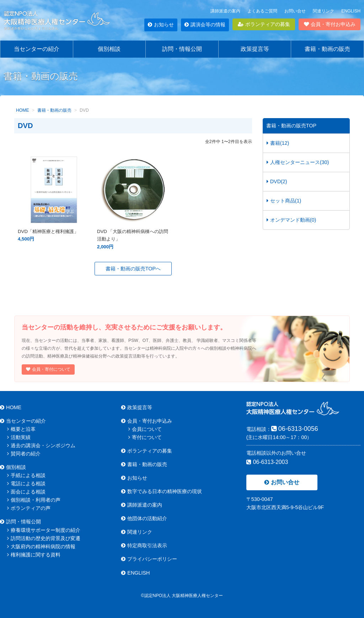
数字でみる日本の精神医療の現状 (162, 491)
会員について (145, 429)
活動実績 (19, 437)
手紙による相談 (26, 475)
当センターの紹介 (37, 49)
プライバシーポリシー (149, 559)
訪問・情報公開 (182, 49)
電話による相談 (26, 484)
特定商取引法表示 (144, 545)
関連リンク (323, 11)
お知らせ (161, 25)
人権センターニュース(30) (298, 162)
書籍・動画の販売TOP (291, 126)
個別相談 (109, 49)
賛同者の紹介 (24, 454)
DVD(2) (277, 181)
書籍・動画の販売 (327, 49)
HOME (11, 407)
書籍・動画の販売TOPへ (133, 269)
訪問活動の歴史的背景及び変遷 (44, 538)
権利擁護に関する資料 (34, 555)
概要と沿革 (21, 429)
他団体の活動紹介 (144, 518)
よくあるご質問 (262, 11)
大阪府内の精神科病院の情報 (41, 546)
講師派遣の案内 (225, 11)
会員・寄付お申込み (330, 24)
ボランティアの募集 (264, 24)
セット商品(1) (284, 201)
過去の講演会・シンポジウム (41, 445)
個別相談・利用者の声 (34, 500)
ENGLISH (351, 11)
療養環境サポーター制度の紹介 (44, 530)
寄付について (145, 437)
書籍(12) (278, 143)
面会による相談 (26, 492)
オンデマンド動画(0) (291, 220)
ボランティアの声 (29, 508)
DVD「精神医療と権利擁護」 (54, 231)
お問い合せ (295, 11)
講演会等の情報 (205, 25)
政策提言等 (255, 49)
